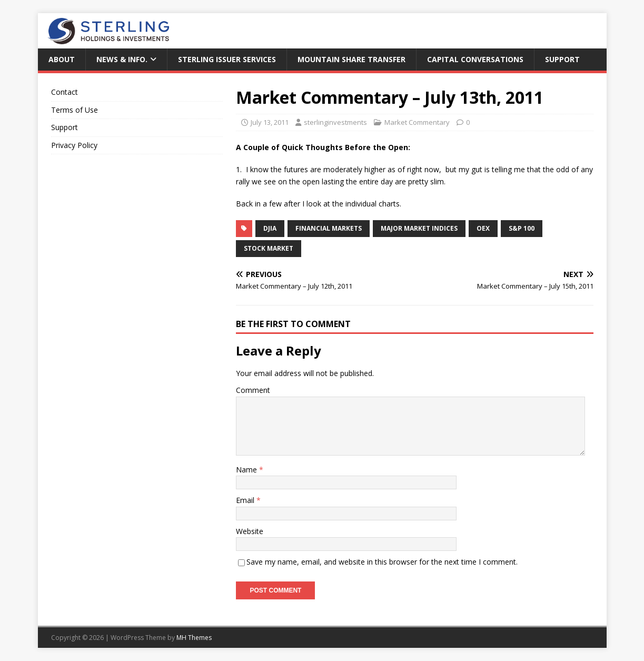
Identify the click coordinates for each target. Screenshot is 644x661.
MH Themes (194, 638)
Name (247, 470)
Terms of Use (75, 110)
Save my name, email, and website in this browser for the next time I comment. (382, 562)
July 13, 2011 (270, 122)
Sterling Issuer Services (227, 59)
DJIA (270, 228)
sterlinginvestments (335, 122)
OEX (483, 228)
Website (250, 531)
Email (246, 500)
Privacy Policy (74, 145)
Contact (65, 92)
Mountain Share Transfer (351, 59)
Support (562, 59)
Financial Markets (329, 228)
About (62, 59)
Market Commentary (417, 122)
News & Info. (122, 59)
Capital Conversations (475, 59)
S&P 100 (522, 228)
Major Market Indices (419, 228)
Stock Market (269, 248)
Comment (253, 390)
